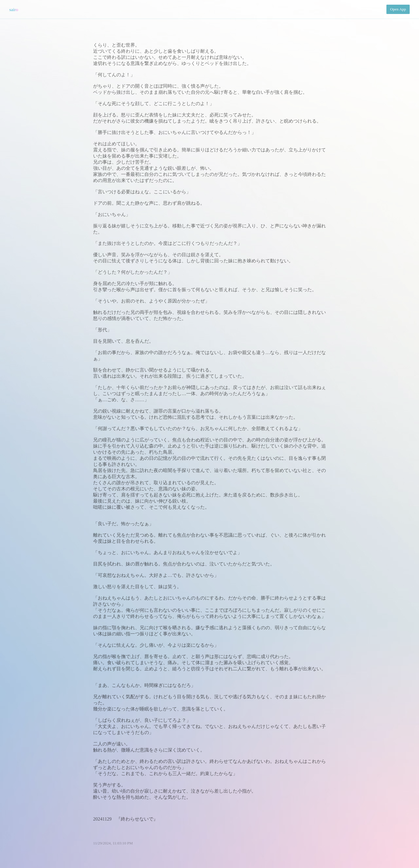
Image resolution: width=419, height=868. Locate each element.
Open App (398, 9)
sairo (14, 9)
